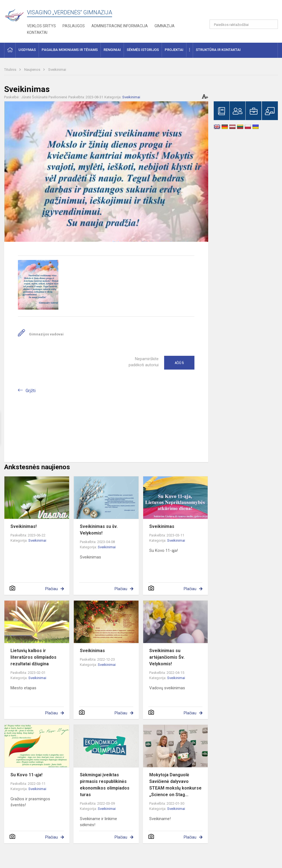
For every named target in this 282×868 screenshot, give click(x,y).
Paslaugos (74, 26)
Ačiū (179, 363)
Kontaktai (37, 32)
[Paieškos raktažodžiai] (244, 24)
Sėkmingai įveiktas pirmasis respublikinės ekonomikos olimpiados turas (105, 785)
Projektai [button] (174, 50)
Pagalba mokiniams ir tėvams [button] (70, 50)
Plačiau (51, 589)
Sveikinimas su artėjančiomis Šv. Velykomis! (167, 657)
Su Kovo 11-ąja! (26, 775)
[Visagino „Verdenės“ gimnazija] (16, 13)
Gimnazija (165, 26)
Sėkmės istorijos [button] (143, 50)
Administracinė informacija (120, 26)
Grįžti (31, 391)
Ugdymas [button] (27, 50)
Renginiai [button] (112, 50)
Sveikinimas (162, 526)
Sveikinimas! (24, 526)
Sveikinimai (57, 70)
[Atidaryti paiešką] (272, 24)
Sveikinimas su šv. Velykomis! (99, 530)
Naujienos (33, 70)
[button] (240, 12)
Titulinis (11, 70)
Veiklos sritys (41, 26)
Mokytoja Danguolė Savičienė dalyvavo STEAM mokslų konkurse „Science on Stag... (175, 785)
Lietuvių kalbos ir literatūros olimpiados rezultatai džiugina (33, 657)
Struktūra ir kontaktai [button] (218, 50)
